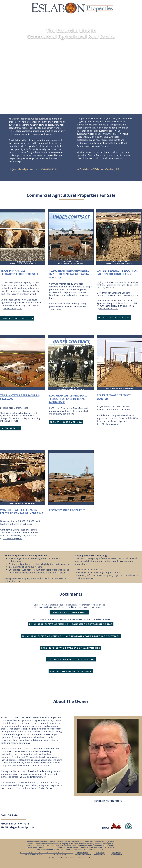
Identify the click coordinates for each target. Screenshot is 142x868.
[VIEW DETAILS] (11, 428)
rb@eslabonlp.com (21, 169)
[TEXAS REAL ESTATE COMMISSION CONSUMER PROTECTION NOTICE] (71, 624)
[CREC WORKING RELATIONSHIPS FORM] (71, 659)
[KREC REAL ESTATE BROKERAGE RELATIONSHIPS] (71, 648)
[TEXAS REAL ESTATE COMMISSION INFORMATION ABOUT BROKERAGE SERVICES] (71, 636)
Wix (90, 858)
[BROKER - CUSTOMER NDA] (17, 318)
